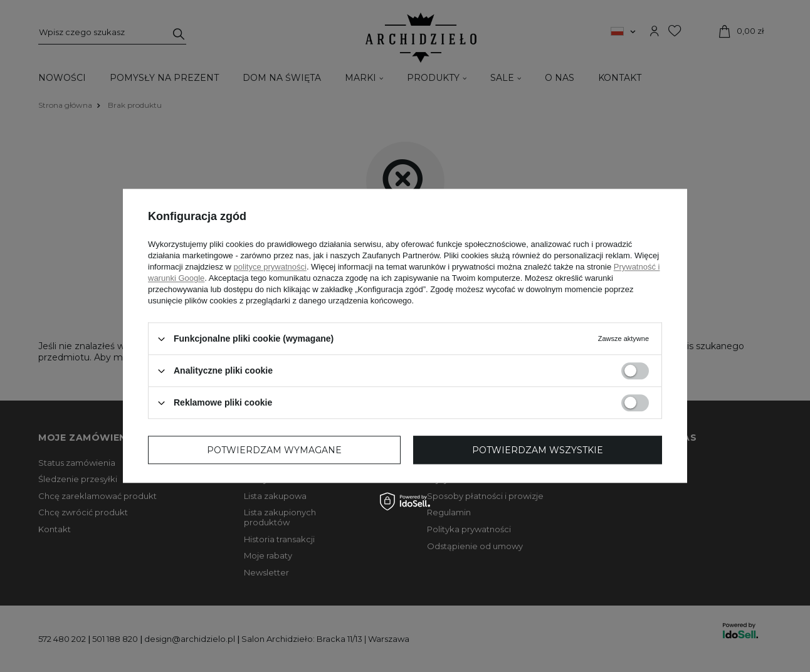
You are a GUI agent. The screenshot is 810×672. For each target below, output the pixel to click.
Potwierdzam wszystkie (538, 450)
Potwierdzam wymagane (274, 450)
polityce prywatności (270, 267)
